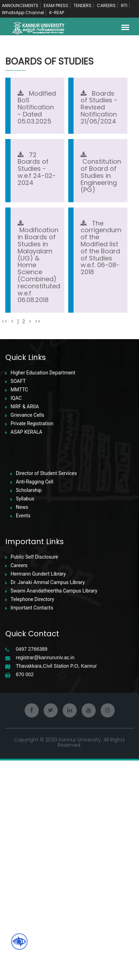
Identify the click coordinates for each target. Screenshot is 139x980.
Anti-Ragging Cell (35, 701)
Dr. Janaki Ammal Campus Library (48, 802)
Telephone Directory (32, 819)
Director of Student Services (46, 693)
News (22, 727)
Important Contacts (32, 827)
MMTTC (19, 609)
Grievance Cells (27, 635)
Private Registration (32, 643)
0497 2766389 (32, 869)
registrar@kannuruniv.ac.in (45, 877)
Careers (19, 785)
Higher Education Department (43, 592)
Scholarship (29, 710)
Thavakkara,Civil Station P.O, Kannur (56, 886)
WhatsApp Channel (23, 13)
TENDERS (83, 5)
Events (23, 735)
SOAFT (18, 601)
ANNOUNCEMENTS (20, 5)
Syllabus (25, 718)
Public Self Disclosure (34, 777)
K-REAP (57, 13)
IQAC (16, 618)
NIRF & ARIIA (25, 626)
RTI (124, 5)
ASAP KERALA (26, 652)
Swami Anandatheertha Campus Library (54, 810)
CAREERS (106, 5)
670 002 (25, 894)
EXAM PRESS (56, 5)
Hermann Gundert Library (38, 793)
